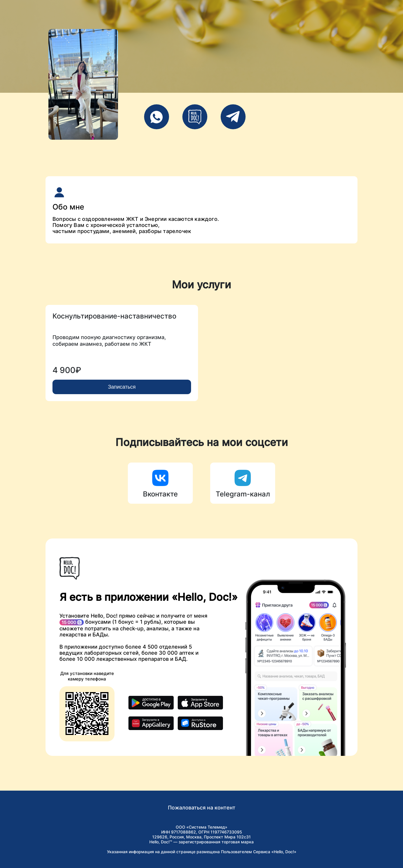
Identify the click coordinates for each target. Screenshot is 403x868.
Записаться (122, 387)
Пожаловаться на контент (202, 808)
